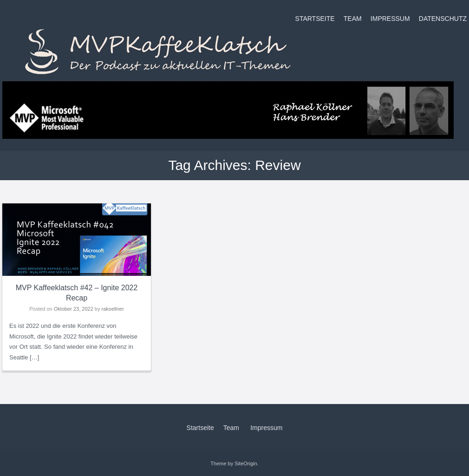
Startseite (315, 19)
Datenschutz (443, 19)
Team (353, 19)
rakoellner (113, 309)
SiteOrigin (246, 463)
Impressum (390, 19)
